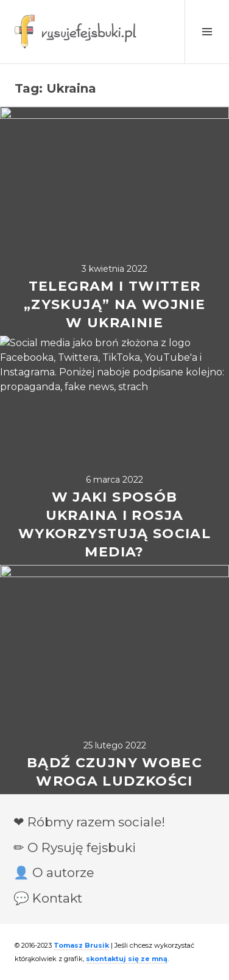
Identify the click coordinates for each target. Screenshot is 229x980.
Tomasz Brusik (81, 945)
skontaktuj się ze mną (127, 959)
